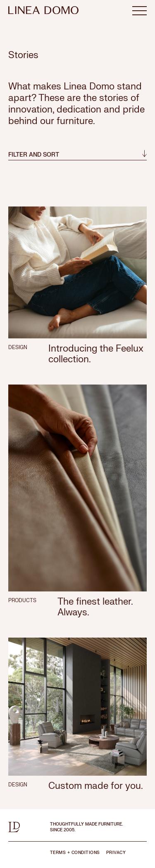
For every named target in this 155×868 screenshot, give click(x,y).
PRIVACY (116, 853)
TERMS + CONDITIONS (75, 853)
